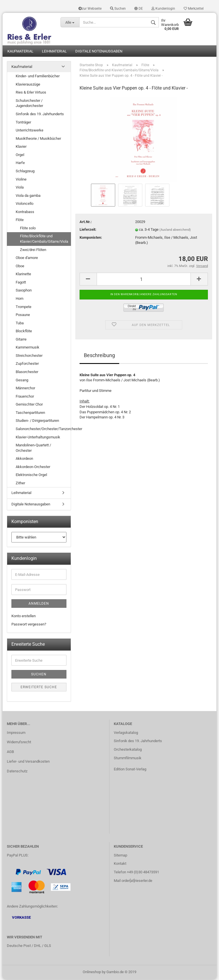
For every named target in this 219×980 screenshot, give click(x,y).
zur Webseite (90, 9)
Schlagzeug (25, 172)
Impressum (16, 733)
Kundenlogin (163, 9)
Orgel (20, 155)
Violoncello (25, 204)
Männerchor (25, 389)
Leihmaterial (54, 51)
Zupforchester (27, 364)
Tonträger (23, 122)
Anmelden (39, 604)
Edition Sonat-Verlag (130, 770)
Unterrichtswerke (30, 131)
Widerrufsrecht (19, 743)
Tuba (20, 323)
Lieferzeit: (88, 230)
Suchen (118, 9)
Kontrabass (25, 212)
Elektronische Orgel (31, 475)
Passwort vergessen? (29, 625)
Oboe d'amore (27, 258)
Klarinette (23, 275)
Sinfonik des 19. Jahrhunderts (40, 115)
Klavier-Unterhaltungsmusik (38, 437)
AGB (10, 752)
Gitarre (21, 340)
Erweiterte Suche (39, 688)
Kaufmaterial (20, 51)
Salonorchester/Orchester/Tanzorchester (43, 429)
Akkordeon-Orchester (33, 467)
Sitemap (120, 856)
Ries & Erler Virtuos (31, 93)
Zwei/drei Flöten (33, 250)
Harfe (20, 163)
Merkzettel (194, 9)
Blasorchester (27, 372)
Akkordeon (24, 459)
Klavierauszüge (28, 85)
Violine (21, 180)
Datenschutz (17, 772)
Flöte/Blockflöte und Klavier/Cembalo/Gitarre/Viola (44, 239)
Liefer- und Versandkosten (28, 762)
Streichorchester (29, 356)
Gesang (22, 380)
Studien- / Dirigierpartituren (37, 421)
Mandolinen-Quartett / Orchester (33, 448)
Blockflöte (24, 332)
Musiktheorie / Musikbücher (38, 139)
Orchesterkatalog (128, 750)
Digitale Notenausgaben (99, 51)
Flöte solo (28, 229)
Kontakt (120, 864)
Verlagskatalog (126, 733)
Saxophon (24, 291)
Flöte (20, 220)
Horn (20, 299)
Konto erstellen (24, 616)
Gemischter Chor (29, 405)
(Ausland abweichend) (175, 230)
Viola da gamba (28, 196)
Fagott (21, 283)
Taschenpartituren (30, 413)
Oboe (20, 266)
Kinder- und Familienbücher (38, 77)
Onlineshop (92, 972)
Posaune (23, 315)
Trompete (24, 307)
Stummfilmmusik (128, 759)
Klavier (21, 147)
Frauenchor (25, 397)
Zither (20, 484)
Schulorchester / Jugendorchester (29, 104)
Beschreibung (99, 356)
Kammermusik (28, 348)
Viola (20, 188)
